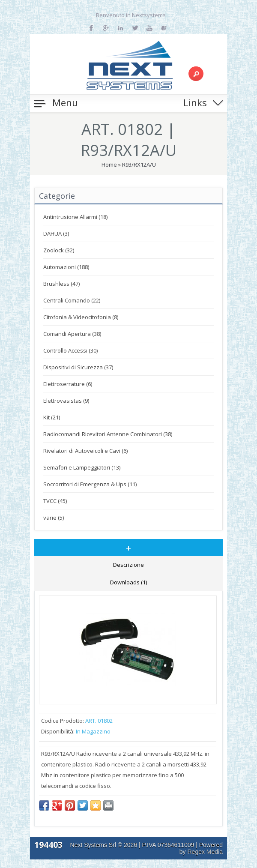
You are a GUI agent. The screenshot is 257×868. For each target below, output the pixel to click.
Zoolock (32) (59, 250)
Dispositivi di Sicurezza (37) (78, 367)
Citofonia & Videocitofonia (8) (81, 317)
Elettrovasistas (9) (66, 401)
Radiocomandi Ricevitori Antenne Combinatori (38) (108, 434)
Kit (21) (52, 417)
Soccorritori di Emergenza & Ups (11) (90, 484)
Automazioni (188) (66, 267)
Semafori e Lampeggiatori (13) (82, 467)
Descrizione (128, 565)
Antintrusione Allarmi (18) (75, 217)
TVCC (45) (55, 501)
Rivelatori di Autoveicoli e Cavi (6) (85, 451)
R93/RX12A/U (139, 165)
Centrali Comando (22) (72, 300)
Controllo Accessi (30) (70, 350)
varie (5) (54, 518)
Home (109, 165)
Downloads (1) (128, 582)
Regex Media (205, 852)
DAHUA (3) (56, 233)
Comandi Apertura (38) (72, 334)
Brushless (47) (61, 284)
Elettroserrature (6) (68, 384)
